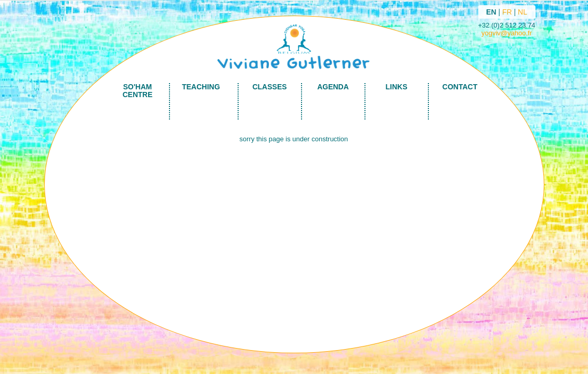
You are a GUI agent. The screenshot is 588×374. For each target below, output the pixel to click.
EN (491, 12)
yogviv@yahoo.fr (507, 33)
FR (507, 12)
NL (522, 12)
